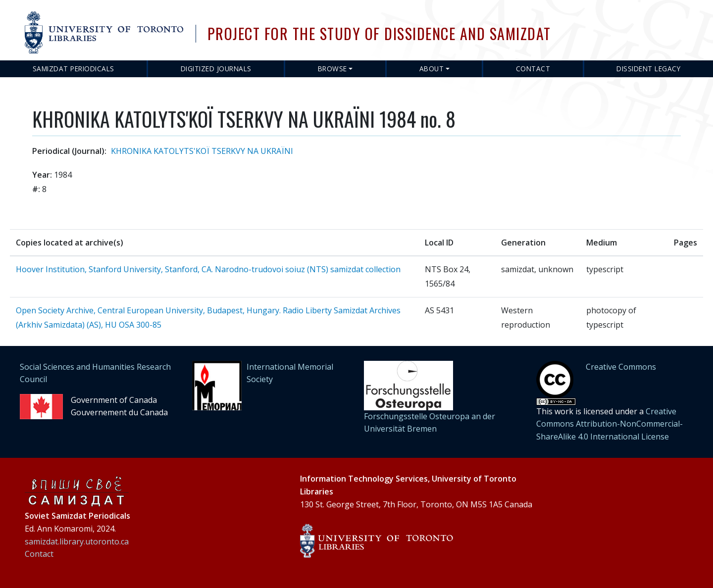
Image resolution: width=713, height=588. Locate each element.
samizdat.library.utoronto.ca (77, 541)
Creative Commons (621, 367)
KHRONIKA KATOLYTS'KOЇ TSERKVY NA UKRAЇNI (202, 151)
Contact (533, 69)
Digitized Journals (216, 69)
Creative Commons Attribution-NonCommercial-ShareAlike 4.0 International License (610, 424)
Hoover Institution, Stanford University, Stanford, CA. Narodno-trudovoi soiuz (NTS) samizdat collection (208, 269)
